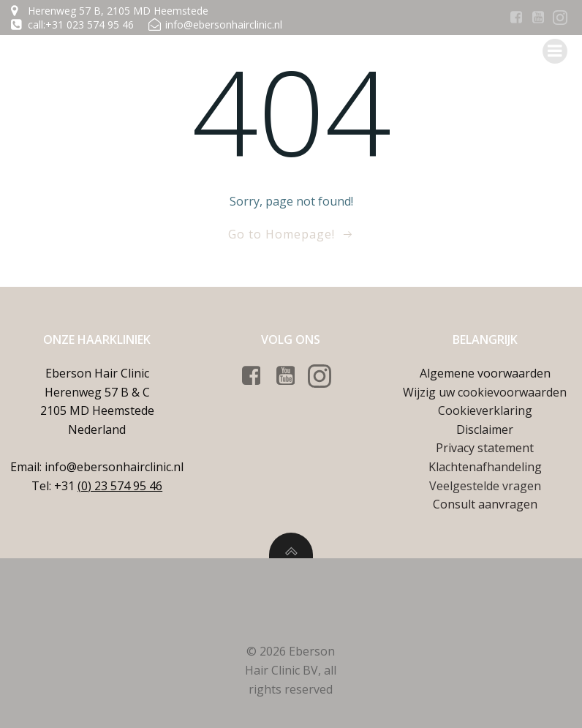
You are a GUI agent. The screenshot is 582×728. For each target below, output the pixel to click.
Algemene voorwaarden (485, 373)
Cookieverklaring (485, 410)
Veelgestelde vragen (485, 486)
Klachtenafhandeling (485, 467)
